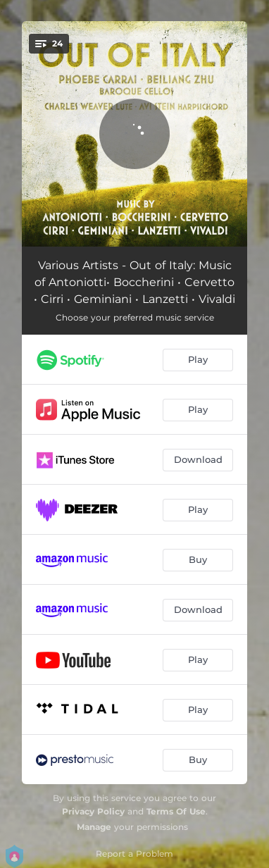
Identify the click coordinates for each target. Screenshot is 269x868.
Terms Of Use (176, 811)
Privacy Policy (93, 811)
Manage (94, 827)
